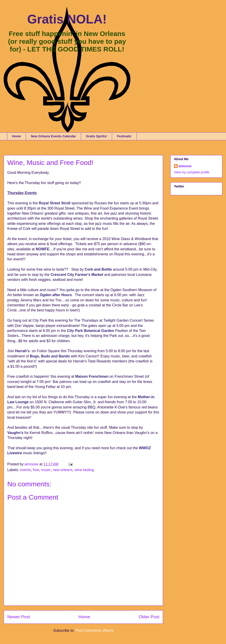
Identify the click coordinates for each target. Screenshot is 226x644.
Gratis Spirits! (96, 136)
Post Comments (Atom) (95, 630)
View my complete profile (192, 172)
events (25, 470)
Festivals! (124, 136)
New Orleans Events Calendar (53, 136)
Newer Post (19, 617)
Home (17, 136)
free (36, 470)
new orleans (63, 470)
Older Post (149, 617)
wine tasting (84, 470)
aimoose (185, 166)
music (46, 470)
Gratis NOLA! (67, 19)
